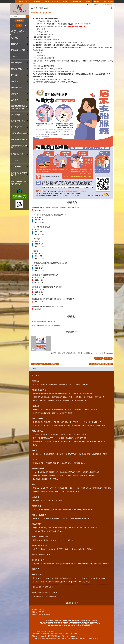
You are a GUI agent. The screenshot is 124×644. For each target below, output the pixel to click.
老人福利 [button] (15, 81)
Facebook (12, 32)
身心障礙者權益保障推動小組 (48, 472)
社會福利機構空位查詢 (19, 147)
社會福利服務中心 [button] (18, 121)
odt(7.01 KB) (38, 256)
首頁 (90, 5)
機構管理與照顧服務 (53, 463)
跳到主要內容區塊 (1, 1)
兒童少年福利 (108, 2)
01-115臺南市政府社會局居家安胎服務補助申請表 (49, 215)
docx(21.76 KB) (39, 222)
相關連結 (72, 316)
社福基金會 (37, 506)
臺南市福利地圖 (50, 596)
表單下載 (82, 549)
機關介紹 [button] (15, 44)
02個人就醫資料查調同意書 (41, 227)
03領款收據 (36, 239)
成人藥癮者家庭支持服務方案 (51, 519)
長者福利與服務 (38, 463)
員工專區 (85, 385)
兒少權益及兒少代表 (58, 426)
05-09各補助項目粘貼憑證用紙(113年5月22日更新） (50, 263)
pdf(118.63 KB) (39, 309)
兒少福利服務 (74, 422)
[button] (41, 343)
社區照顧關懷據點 (79, 463)
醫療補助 (108, 488)
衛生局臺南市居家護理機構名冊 (44, 321)
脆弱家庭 (36, 519)
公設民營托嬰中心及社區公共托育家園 (46, 442)
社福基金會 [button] (15, 115)
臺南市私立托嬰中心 (68, 435)
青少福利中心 (97, 422)
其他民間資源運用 (68, 492)
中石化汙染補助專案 (40, 537)
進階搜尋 (19, 20)
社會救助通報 (63, 488)
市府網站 (55, 2)
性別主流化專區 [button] (17, 154)
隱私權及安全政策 (72, 603)
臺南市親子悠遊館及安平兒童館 (77, 438)
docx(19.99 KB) (39, 270)
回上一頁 (99, 358)
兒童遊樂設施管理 (74, 426)
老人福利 (64, 2)
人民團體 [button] (15, 100)
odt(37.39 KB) (38, 220)
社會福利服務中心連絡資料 (80, 519)
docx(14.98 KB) (39, 278)
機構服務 (92, 476)
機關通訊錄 (53, 385)
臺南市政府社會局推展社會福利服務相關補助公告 (50, 394)
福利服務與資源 (107, 5)
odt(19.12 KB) (38, 268)
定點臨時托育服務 (78, 442)
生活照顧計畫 (37, 540)
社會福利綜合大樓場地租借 (19, 174)
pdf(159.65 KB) (39, 218)
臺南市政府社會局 (19, 9)
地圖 (67, 549)
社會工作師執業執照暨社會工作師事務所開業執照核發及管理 (54, 528)
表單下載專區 (37, 575)
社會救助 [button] (15, 94)
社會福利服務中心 (39, 515)
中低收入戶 (85, 578)
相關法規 (70, 540)
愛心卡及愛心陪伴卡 (40, 476)
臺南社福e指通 (38, 596)
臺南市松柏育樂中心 (40, 546)
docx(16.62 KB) (39, 234)
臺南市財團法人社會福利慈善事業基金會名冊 (78, 510)
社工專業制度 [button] (16, 127)
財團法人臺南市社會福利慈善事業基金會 (47, 510)
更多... (87, 401)
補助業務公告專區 (39, 390)
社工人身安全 (81, 528)
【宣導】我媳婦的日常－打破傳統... (45, 364)
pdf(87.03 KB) (38, 266)
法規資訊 (86, 410)
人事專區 (77, 385)
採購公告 (55, 413)
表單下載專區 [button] (16, 167)
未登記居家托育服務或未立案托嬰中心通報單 (48, 438)
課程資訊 (52, 549)
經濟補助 (65, 422)
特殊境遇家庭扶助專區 (99, 454)
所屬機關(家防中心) (65, 385)
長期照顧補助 (99, 397)
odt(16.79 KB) (38, 294)
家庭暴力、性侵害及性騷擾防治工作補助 (47, 401)
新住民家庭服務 (49, 454)
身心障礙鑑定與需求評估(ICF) (70, 472)
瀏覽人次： (35, 612)
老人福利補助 (73, 394)
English (46, 2)
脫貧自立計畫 (74, 488)
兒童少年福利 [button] (16, 63)
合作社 (43, 501)
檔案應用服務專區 (66, 413)
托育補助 (36, 435)
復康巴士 (52, 476)
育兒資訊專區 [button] (16, 69)
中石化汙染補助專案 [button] (19, 133)
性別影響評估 (83, 564)
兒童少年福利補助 (75, 397)
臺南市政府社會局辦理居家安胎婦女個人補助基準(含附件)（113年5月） (56, 207)
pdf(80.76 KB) (38, 254)
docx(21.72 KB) (39, 246)
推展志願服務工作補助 (59, 397)
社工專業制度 (37, 524)
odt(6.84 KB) (38, 232)
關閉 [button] (35, 369)
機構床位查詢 (66, 463)
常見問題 (60, 549)
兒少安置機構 (85, 422)
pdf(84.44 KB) (38, 242)
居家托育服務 (81, 435)
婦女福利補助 (88, 397)
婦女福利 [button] (15, 75)
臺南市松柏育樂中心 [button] (19, 140)
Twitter (18, 32)
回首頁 (29, 2)
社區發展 (59, 501)
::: (10, 4)
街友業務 (66, 519)
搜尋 (11, 16)
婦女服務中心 (37, 454)
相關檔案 (72, 202)
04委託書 (35, 251)
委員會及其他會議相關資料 (42, 422)
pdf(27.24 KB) (38, 280)
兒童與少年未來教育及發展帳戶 (92, 488)
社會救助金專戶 (54, 492)
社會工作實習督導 (39, 531)
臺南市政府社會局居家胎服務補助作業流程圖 (47, 306)
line (21, 32)
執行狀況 (62, 540)
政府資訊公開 (37, 410)
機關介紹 (36, 381)
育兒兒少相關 (37, 578)
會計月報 (78, 410)
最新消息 (90, 549)
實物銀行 (44, 492)
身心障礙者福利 (76, 2)
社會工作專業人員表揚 (55, 531)
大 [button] (25, 26)
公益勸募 (51, 501)
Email (24, 32)
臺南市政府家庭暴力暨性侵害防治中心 (19, 107)
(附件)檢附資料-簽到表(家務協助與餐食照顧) (47, 287)
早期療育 (56, 422)
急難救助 (36, 492)
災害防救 (36, 488)
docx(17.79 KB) (39, 290)
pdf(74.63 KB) (38, 230)
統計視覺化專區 (58, 410)
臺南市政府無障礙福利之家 (42, 479)
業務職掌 (44, 385)
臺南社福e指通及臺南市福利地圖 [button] (19, 183)
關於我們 (36, 549)
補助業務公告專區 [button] (18, 50)
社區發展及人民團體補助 (41, 397)
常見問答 (15, 160)
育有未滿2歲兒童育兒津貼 (50, 435)
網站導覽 (20, 2)
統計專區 (47, 410)
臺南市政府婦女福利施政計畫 (101, 364)
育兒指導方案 (66, 442)
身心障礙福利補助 (86, 394)
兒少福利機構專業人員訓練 (91, 426)
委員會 (46, 540)
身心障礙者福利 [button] (17, 88)
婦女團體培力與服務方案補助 (67, 454)
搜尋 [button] (27, 17)
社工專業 (36, 582)
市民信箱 (37, 2)
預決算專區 (69, 410)
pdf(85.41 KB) (38, 302)
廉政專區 (94, 410)
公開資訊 (36, 406)
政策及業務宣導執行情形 (41, 413)
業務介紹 (44, 549)
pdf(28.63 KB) (38, 292)
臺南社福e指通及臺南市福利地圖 (45, 593)
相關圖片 (72, 332)
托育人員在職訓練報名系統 (96, 442)
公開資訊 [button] (15, 56)
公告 (34, 472)
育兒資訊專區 (37, 431)
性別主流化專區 (38, 560)
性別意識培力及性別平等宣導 (66, 564)
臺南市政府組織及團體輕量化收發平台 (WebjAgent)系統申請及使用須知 (66, 582)
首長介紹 (36, 385)
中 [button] (19, 26)
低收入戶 (76, 578)
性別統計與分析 (95, 564)
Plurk (15, 32)
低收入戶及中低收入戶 (49, 488)
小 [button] (13, 26)
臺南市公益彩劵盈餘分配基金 (73, 401)
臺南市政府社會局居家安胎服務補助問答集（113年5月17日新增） (54, 299)
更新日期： (35, 610)
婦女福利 (97, 2)
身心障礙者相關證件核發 (91, 472)
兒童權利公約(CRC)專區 (41, 426)
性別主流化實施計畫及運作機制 (44, 564)
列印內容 (112, 8)
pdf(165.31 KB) (39, 210)
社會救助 (88, 2)
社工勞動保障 (92, 528)
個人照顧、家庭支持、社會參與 (68, 476)
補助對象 (54, 540)
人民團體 (36, 497)
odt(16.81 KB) (38, 282)
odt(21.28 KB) (38, 244)
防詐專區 (15, 38)
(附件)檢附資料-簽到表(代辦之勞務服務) (45, 275)
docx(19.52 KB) (39, 258)
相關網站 (106, 564)
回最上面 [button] (108, 358)
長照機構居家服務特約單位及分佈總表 (47, 326)
